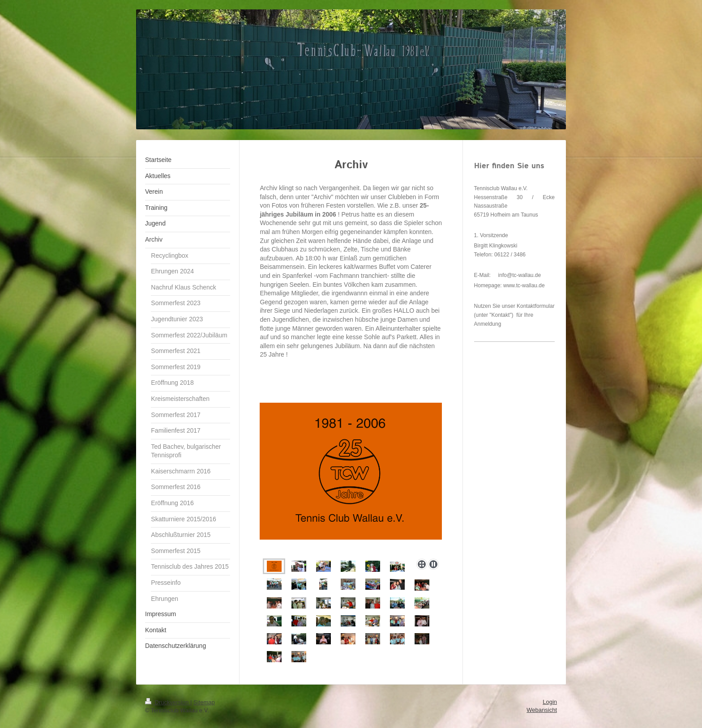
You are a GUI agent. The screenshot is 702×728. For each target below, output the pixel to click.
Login (550, 702)
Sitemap (204, 702)
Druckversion (168, 702)
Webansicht (542, 710)
